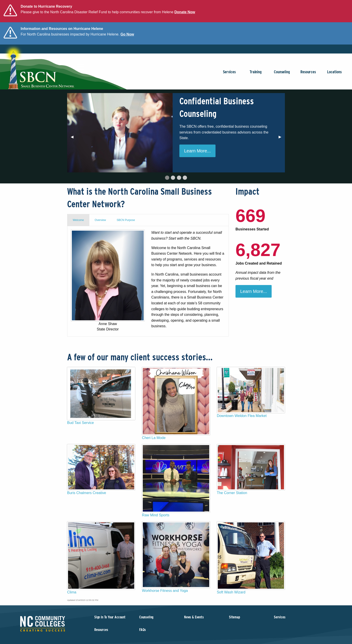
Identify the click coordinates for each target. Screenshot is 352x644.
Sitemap (234, 617)
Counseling (282, 74)
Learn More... (197, 151)
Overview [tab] (100, 220)
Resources (308, 74)
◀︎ (74, 139)
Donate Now (185, 12)
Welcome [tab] (78, 220)
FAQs (143, 630)
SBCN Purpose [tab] (126, 220)
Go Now (127, 34)
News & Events (194, 617)
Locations (334, 74)
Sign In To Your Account (110, 617)
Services (229, 74)
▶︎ (282, 139)
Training (256, 74)
